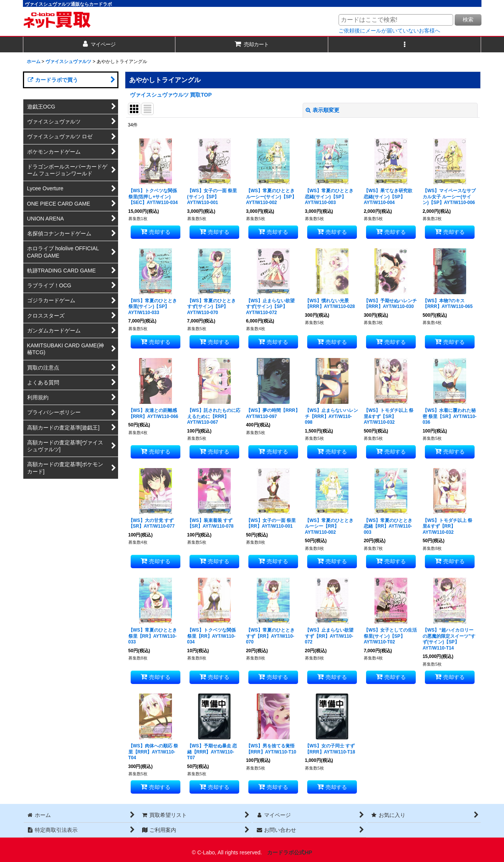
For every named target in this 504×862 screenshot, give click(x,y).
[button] (405, 45)
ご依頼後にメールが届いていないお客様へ (389, 31)
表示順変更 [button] (322, 110)
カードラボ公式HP (290, 852)
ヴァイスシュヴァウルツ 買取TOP (171, 95)
